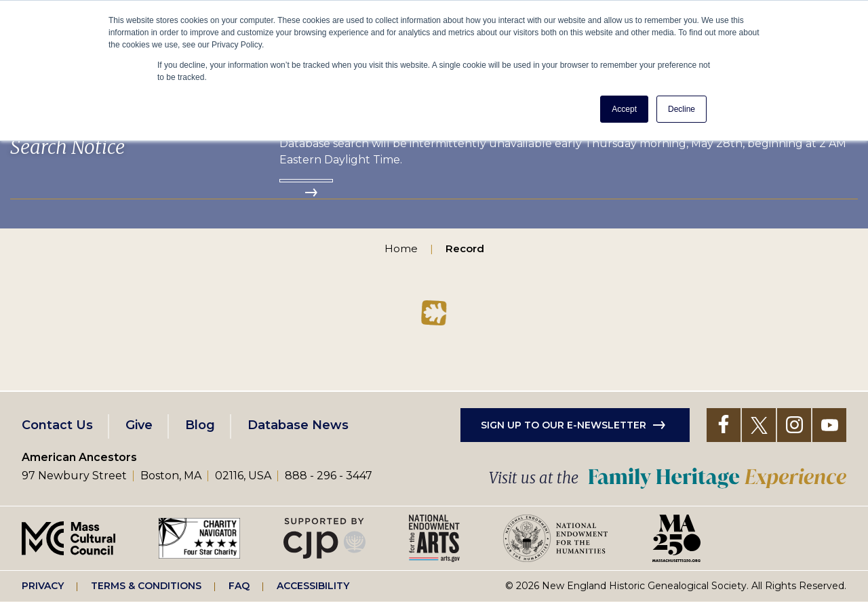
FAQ (239, 586)
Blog (200, 425)
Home (401, 248)
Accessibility (313, 586)
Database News (298, 425)
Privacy (43, 586)
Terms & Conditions (146, 586)
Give (139, 425)
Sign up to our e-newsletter (564, 425)
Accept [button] (624, 109)
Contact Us (57, 425)
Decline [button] (682, 109)
